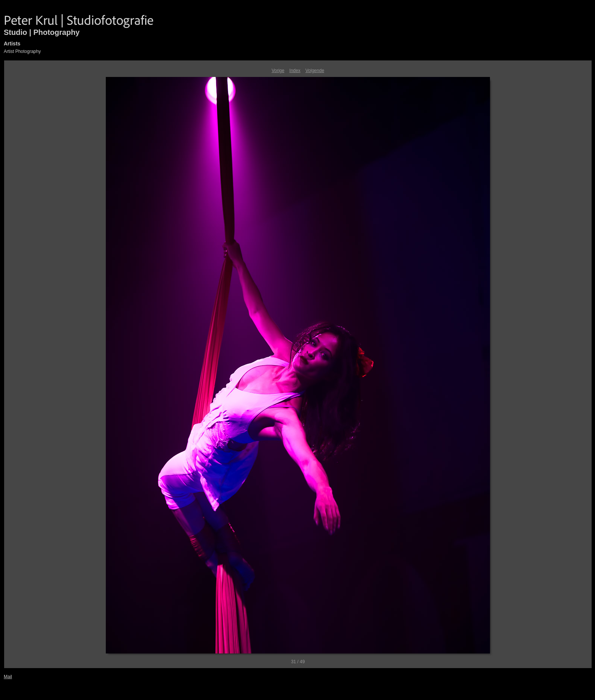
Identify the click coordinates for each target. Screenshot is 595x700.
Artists (12, 44)
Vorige (278, 71)
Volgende (315, 71)
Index (295, 71)
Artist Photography (22, 51)
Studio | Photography (42, 32)
